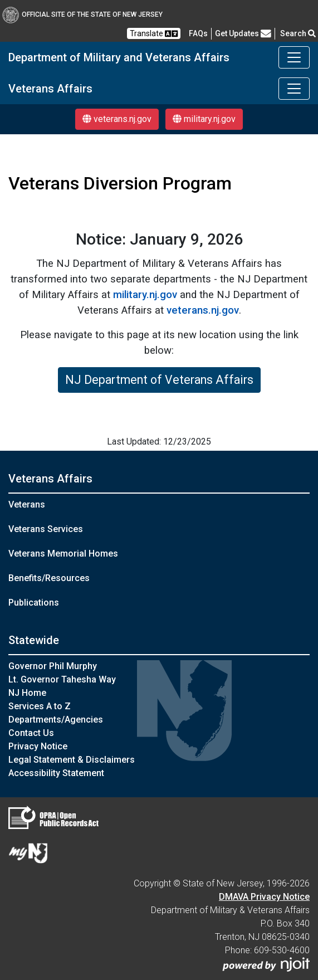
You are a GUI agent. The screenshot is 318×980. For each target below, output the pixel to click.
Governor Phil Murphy (53, 666)
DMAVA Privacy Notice (264, 897)
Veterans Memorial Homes (63, 554)
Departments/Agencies (56, 720)
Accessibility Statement (56, 773)
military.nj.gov (204, 119)
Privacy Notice (38, 746)
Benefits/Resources (49, 578)
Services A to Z (40, 706)
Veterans (27, 504)
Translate (154, 34)
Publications (34, 603)
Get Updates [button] (243, 33)
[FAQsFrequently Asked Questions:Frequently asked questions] (198, 33)
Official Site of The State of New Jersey (82, 14)
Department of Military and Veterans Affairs (119, 57)
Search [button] (298, 33)
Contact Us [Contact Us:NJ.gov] (31, 733)
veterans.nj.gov (117, 119)
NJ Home (27, 693)
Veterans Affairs (50, 89)
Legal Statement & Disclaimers (72, 760)
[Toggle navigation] (294, 57)
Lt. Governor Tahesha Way (62, 679)
